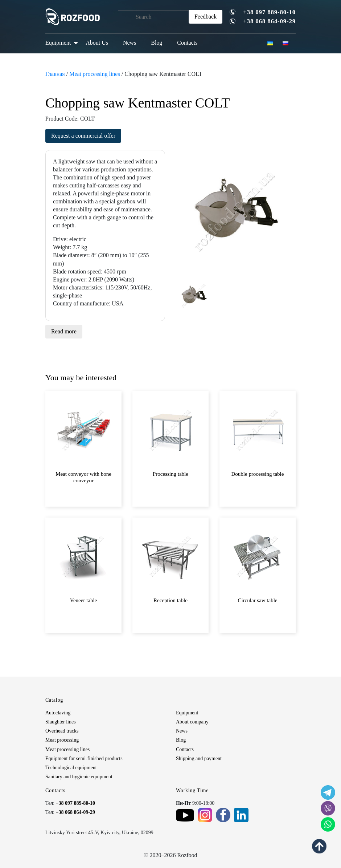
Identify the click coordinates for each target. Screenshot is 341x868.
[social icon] (328, 792)
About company (192, 722)
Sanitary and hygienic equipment (79, 777)
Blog (157, 43)
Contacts (187, 43)
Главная (55, 74)
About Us (97, 43)
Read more (64, 331)
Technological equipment (71, 768)
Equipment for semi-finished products (84, 759)
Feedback (206, 17)
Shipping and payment (199, 759)
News (130, 43)
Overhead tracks (62, 731)
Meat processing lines (95, 74)
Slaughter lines (61, 722)
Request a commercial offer (83, 136)
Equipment (58, 43)
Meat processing (62, 740)
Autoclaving (58, 713)
